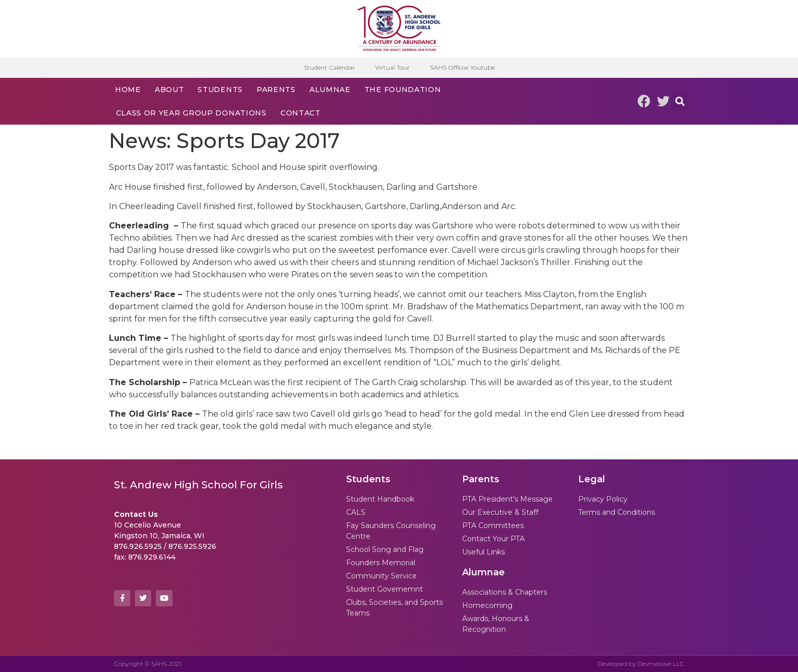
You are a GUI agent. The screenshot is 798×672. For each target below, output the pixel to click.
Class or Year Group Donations (191, 113)
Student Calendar (329, 67)
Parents (276, 90)
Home (128, 90)
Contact (301, 113)
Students (220, 90)
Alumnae (330, 90)
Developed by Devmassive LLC (641, 664)
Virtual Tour (392, 67)
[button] (680, 101)
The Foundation (403, 90)
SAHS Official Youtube (462, 67)
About (169, 90)
